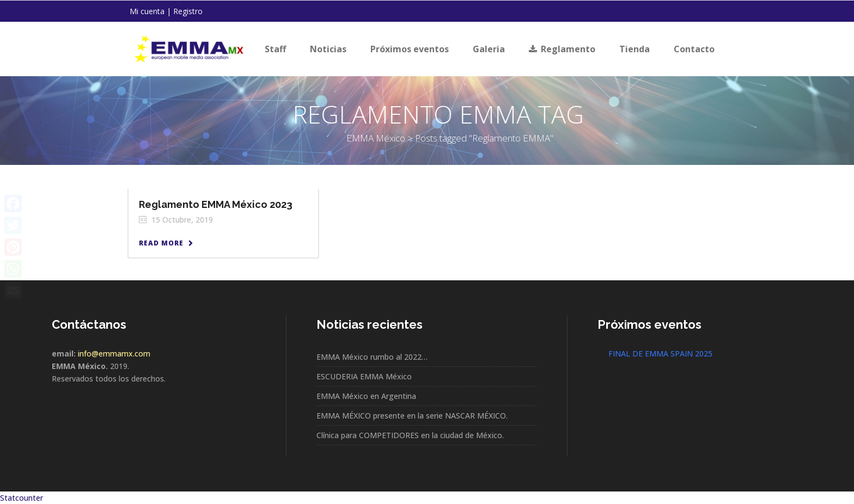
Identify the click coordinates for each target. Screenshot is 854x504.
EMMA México (222, 138)
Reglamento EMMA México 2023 (216, 204)
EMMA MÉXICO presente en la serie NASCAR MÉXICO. (412, 416)
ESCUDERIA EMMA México (364, 376)
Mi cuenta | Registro (166, 11)
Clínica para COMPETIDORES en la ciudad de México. (410, 435)
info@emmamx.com (114, 354)
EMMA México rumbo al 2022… (372, 357)
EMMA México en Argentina (366, 396)
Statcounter (22, 498)
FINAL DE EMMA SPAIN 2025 (660, 354)
